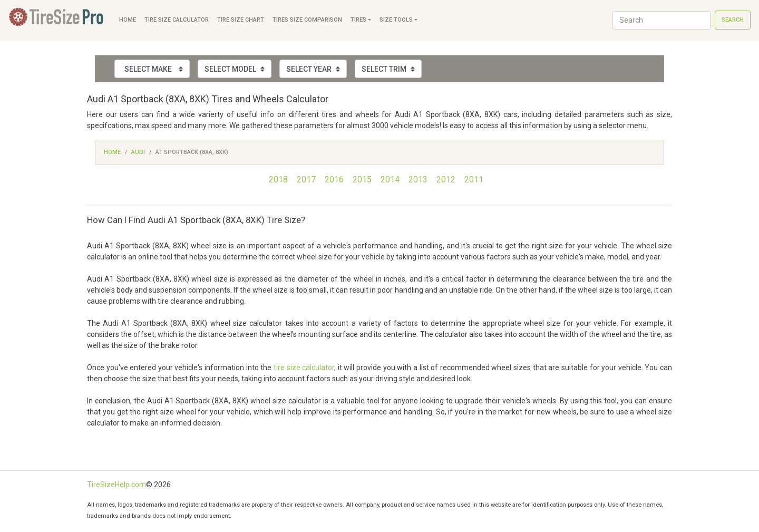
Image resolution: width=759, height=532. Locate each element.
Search (733, 20)
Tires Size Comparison (307, 20)
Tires (358, 20)
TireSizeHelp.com (116, 485)
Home (128, 20)
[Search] (661, 20)
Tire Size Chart (241, 20)
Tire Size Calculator (177, 20)
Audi (138, 152)
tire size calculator (304, 367)
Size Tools (396, 20)
